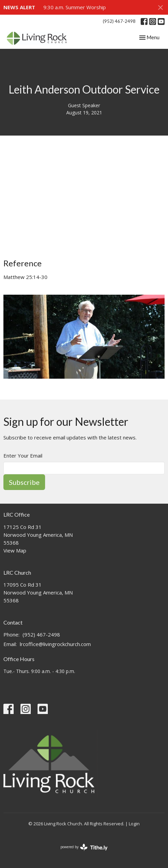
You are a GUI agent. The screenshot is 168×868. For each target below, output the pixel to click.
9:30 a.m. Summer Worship (75, 7)
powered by (84, 847)
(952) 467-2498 (119, 21)
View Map (15, 550)
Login (134, 824)
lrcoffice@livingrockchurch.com (55, 644)
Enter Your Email (23, 456)
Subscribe (24, 482)
